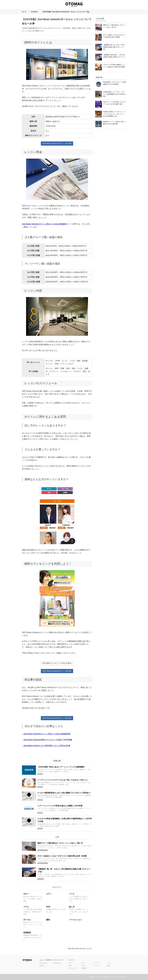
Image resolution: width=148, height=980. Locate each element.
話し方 (83, 966)
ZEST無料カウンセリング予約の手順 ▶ (57, 663)
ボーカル (97, 966)
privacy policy (56, 963)
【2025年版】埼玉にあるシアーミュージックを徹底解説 (61, 767)
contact (42, 966)
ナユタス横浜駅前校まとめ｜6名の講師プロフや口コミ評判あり (64, 793)
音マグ (24, 12)
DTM (70, 966)
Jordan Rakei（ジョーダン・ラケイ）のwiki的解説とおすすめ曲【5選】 (114, 94)
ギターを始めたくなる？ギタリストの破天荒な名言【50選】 (63, 856)
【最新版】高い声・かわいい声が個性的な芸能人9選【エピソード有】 (114, 47)
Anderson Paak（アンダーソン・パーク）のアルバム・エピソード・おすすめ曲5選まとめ (114, 114)
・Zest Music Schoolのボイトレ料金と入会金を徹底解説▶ (46, 734)
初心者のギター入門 (43, 850)
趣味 (109, 966)
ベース (96, 963)
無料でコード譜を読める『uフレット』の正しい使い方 (60, 843)
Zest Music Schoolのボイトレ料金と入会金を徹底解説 (44, 224)
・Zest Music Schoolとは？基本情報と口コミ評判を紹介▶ (46, 746)
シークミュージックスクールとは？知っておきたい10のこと (63, 780)
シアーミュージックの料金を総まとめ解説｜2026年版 (60, 806)
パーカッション (73, 968)
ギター (70, 963)
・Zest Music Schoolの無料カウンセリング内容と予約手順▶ (47, 740)
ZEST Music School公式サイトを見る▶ (57, 143)
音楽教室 (34, 12)
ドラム (109, 963)
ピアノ (83, 963)
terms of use (43, 963)
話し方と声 (41, 879)
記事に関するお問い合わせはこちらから (80, 949)
